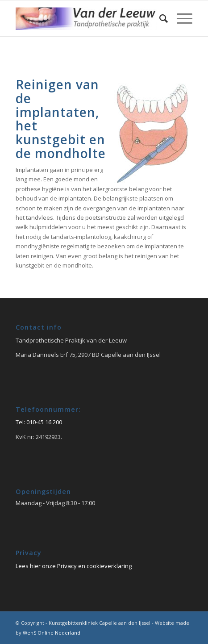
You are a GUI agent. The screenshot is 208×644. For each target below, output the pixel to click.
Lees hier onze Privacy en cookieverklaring (74, 566)
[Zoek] (159, 18)
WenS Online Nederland (52, 633)
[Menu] (180, 18)
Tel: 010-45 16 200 (39, 422)
